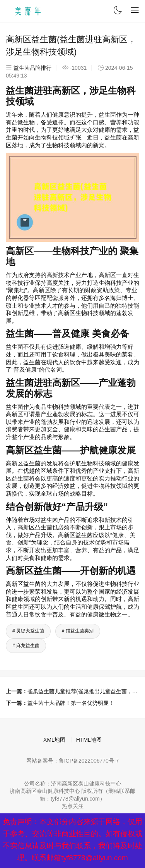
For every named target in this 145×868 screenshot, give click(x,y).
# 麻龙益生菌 (26, 646)
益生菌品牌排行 (32, 68)
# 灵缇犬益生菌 (28, 631)
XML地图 (54, 740)
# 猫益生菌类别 (78, 631)
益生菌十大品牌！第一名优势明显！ (71, 703)
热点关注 (73, 806)
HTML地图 (89, 740)
